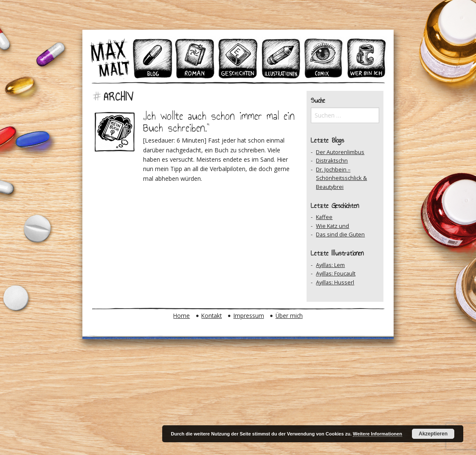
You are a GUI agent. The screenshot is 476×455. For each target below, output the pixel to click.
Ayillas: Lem (330, 265)
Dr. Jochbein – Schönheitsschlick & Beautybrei (341, 178)
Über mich (289, 316)
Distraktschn (332, 160)
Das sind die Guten (340, 234)
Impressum (249, 316)
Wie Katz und (332, 226)
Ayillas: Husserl (335, 282)
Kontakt (211, 316)
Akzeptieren (433, 434)
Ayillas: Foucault (336, 273)
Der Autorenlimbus (340, 152)
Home (182, 316)
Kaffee (324, 217)
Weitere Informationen (377, 434)
